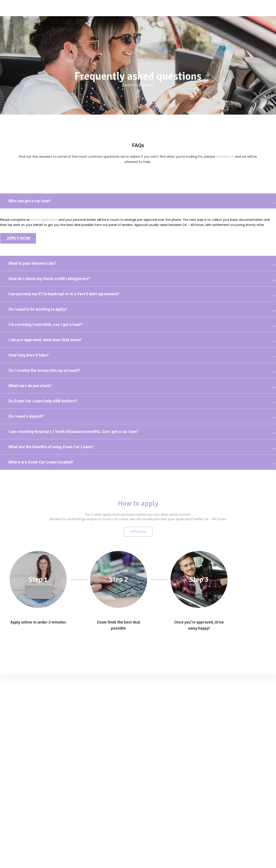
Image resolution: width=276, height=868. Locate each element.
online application (44, 220)
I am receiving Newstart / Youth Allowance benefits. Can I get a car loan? (73, 432)
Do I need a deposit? (26, 416)
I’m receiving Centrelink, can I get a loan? (45, 325)
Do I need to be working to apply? (38, 309)
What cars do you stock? (30, 386)
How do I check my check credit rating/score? (49, 279)
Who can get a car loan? (30, 201)
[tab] (138, 201)
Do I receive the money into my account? (44, 370)
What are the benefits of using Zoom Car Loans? (51, 447)
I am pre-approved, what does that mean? (45, 340)
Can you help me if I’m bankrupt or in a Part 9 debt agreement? (64, 294)
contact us (225, 156)
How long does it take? (29, 355)
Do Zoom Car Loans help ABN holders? (43, 401)
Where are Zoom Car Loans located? (41, 462)
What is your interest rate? (32, 263)
